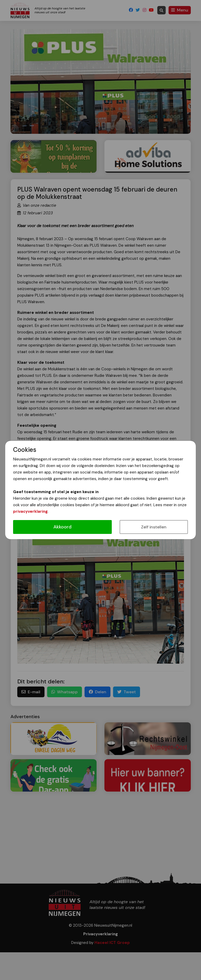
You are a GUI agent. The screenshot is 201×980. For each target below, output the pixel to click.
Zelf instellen (154, 527)
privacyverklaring (30, 511)
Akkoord (62, 527)
